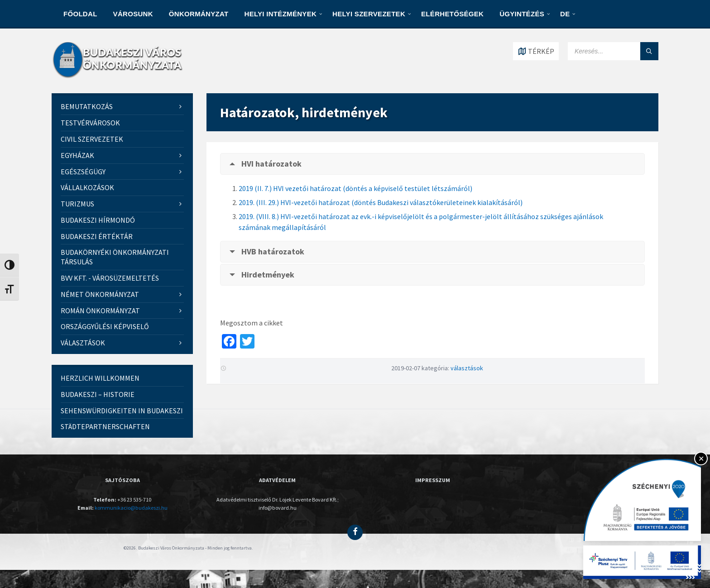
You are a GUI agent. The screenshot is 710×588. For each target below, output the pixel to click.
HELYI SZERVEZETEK (369, 14)
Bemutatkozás (87, 106)
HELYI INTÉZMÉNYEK (281, 14)
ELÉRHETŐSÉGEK (452, 14)
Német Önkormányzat (100, 294)
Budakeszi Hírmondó (98, 220)
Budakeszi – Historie (98, 394)
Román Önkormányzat (100, 311)
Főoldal (80, 14)
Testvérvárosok (90, 123)
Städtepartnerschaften (105, 426)
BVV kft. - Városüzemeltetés (110, 278)
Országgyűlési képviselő (105, 326)
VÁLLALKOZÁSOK (87, 187)
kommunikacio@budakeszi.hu (131, 508)
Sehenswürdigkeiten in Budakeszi (122, 411)
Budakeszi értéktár (97, 236)
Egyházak (77, 155)
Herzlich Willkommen (100, 378)
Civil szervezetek (92, 139)
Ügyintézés (522, 14)
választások (467, 368)
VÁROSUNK (133, 14)
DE (565, 14)
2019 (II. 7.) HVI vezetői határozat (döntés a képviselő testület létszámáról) (355, 188)
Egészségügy (83, 172)
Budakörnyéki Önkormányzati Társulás (115, 257)
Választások (83, 343)
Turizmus (77, 204)
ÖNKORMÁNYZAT (199, 14)
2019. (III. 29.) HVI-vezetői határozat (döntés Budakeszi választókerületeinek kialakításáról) (381, 202)
